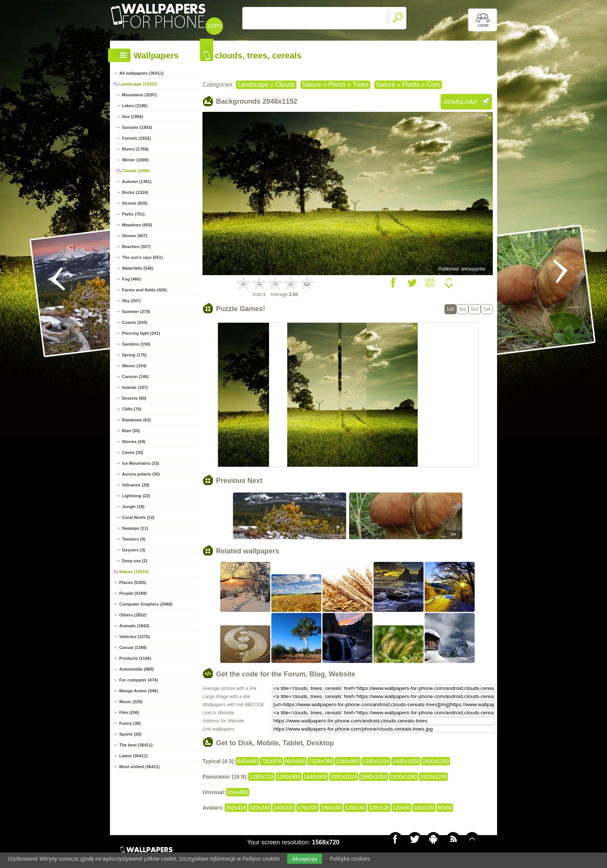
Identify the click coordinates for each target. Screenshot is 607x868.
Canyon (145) (135, 377)
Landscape (253, 85)
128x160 (355, 808)
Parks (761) (133, 214)
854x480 (238, 792)
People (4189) (133, 593)
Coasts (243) (135, 322)
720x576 (271, 761)
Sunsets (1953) (137, 127)
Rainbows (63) (136, 420)
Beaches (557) (136, 247)
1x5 (450, 309)
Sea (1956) (132, 116)
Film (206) (129, 712)
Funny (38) (130, 723)
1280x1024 (376, 761)
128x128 (379, 808)
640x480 (247, 761)
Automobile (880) (136, 669)
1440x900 (316, 777)
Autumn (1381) (137, 181)
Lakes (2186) (135, 106)
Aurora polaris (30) (141, 474)
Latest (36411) (133, 756)
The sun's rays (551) (142, 257)
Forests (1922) (136, 138)
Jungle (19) (133, 507)
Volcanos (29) (136, 485)
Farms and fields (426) (144, 290)
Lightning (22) (136, 496)
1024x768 (321, 761)
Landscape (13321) (138, 84)
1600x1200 (436, 761)
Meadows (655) (137, 225)
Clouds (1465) (136, 171)
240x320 (284, 808)
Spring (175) (134, 355)
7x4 (487, 309)
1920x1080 (404, 777)
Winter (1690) (135, 160)
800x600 (295, 761)
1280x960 (348, 761)
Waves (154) (134, 366)
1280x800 (288, 777)
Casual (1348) (133, 647)
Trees (361, 85)
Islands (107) (135, 387)
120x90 (402, 808)
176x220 (308, 808)
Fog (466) (131, 279)
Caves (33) (133, 452)
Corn (433, 85)
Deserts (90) (134, 398)
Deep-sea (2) (135, 561)
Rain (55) (131, 431)
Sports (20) (130, 734)
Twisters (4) (134, 539)
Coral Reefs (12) (138, 517)
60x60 (445, 808)
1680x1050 (373, 777)
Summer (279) (136, 312)
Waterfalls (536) (138, 268)
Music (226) (131, 702)
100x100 (424, 808)
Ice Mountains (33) (141, 463)
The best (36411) (136, 745)
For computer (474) (139, 680)
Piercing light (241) (141, 333)
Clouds (285, 85)
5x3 (474, 309)
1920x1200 (433, 777)
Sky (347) (131, 301)
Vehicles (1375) (135, 637)
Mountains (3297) (139, 95)
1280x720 (261, 777)
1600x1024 (344, 777)
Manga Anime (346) (139, 691)
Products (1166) (135, 658)
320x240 (260, 808)
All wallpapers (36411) (141, 73)
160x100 (331, 808)
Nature (312, 85)
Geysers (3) (134, 550)
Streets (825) (135, 203)
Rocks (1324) (135, 192)
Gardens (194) (136, 344)
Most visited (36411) (140, 767)
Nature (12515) (134, 572)
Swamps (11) (135, 528)
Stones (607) (135, 236)
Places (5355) (133, 582)
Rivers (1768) (135, 149)
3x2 (462, 309)
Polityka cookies (350, 859)
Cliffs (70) (132, 409)
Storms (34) (134, 442)
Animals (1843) (134, 626)
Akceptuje (304, 859)
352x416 (236, 808)
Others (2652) (133, 615)
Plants (337, 85)
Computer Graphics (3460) (146, 604)
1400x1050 (406, 761)
